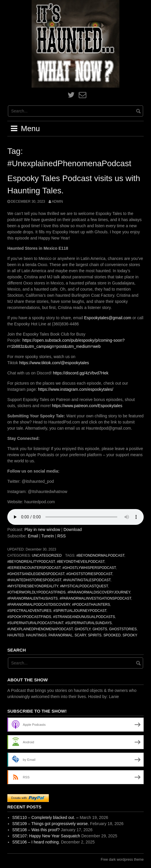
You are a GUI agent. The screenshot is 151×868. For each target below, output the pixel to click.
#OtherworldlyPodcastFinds (36, 592)
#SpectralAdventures (29, 611)
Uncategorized (47, 555)
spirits (95, 635)
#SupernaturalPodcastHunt (35, 623)
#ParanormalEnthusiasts (32, 598)
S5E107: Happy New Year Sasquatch (46, 836)
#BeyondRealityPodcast (31, 562)
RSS (62, 536)
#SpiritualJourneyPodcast (80, 611)
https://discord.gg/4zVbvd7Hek (81, 373)
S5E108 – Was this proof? (36, 830)
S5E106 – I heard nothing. (36, 842)
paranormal (61, 635)
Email (33, 536)
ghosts (100, 629)
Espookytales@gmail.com (108, 318)
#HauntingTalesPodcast (87, 580)
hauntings (36, 635)
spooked (112, 635)
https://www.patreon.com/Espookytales (87, 406)
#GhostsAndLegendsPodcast (36, 574)
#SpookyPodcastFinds (29, 617)
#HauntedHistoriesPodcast (34, 580)
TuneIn (48, 536)
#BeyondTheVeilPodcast (81, 562)
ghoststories (123, 629)
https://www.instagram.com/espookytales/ (76, 389)
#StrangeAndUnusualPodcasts (84, 617)
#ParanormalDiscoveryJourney (99, 592)
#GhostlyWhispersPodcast (89, 568)
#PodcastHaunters (91, 605)
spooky (130, 635)
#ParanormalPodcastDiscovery (39, 605)
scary (80, 635)
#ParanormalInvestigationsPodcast (95, 598)
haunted (16, 635)
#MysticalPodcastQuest (84, 586)
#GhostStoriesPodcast (89, 574)
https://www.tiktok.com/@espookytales (54, 363)
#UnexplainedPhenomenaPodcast (40, 629)
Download (73, 530)
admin (57, 202)
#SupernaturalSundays (89, 623)
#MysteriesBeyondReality (33, 586)
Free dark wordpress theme (122, 860)
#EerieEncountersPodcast (34, 568)
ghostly (83, 629)
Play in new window (42, 530)
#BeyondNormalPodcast (100, 555)
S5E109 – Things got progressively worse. (51, 824)
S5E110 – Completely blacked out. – (45, 817)
